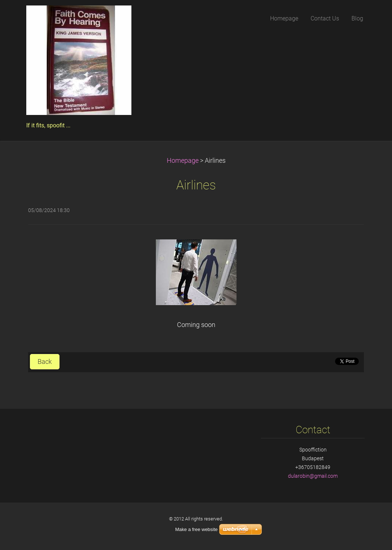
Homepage (183, 161)
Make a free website (196, 529)
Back (45, 362)
